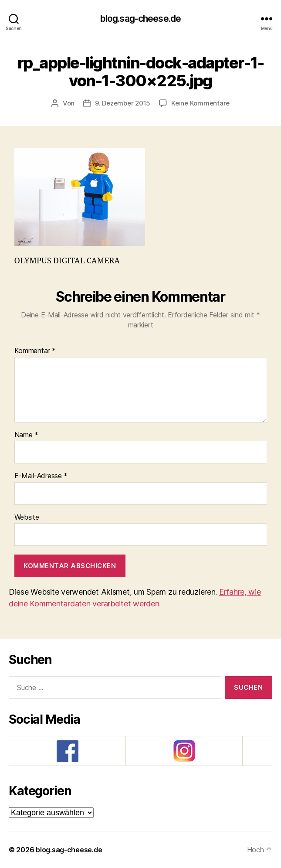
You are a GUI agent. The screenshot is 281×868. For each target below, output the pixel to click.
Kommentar (35, 351)
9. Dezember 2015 (123, 103)
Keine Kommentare (200, 103)
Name (26, 435)
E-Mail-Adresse (41, 476)
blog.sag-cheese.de (140, 19)
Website (27, 517)
